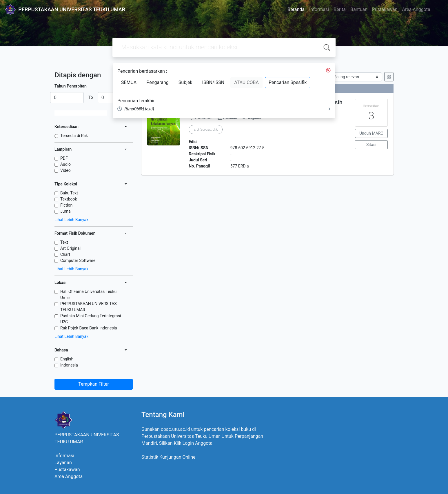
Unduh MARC (371, 133)
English (67, 359)
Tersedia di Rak (74, 136)
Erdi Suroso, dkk (206, 130)
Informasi (319, 9)
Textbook (69, 199)
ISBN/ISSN (213, 82)
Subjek (185, 82)
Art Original (70, 248)
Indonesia (69, 365)
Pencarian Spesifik (288, 82)
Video (65, 170)
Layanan (63, 463)
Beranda (296, 9)
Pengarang (157, 82)
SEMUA (129, 82)
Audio (65, 164)
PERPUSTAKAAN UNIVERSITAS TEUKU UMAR (89, 307)
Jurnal (66, 211)
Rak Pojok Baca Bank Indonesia (89, 328)
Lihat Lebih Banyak (71, 220)
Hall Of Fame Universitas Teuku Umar (88, 295)
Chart (65, 254)
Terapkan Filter (93, 384)
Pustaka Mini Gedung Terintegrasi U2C (91, 319)
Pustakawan (385, 9)
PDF (64, 158)
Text (64, 242)
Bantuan (359, 9)
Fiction (66, 205)
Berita (340, 9)
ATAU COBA (246, 82)
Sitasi (371, 145)
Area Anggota (416, 9)
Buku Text (69, 193)
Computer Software (78, 260)
